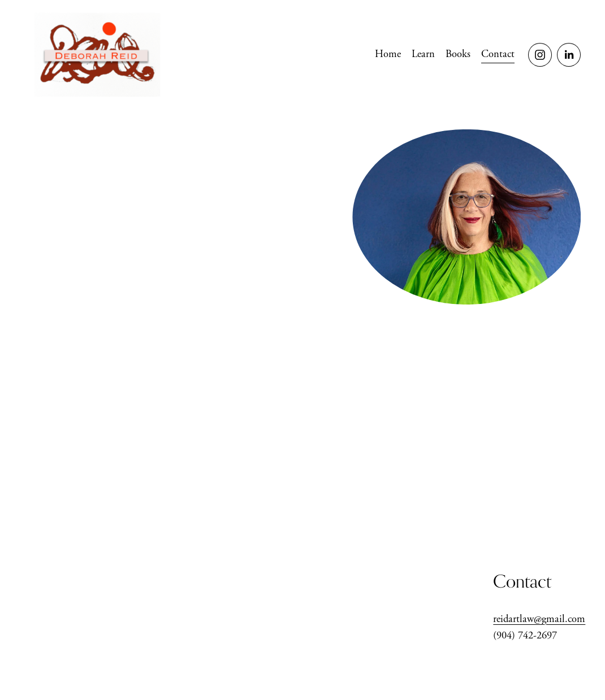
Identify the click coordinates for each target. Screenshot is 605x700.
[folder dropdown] (458, 55)
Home (388, 54)
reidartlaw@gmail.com (539, 619)
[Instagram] (540, 55)
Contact (498, 54)
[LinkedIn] (569, 55)
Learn (423, 54)
